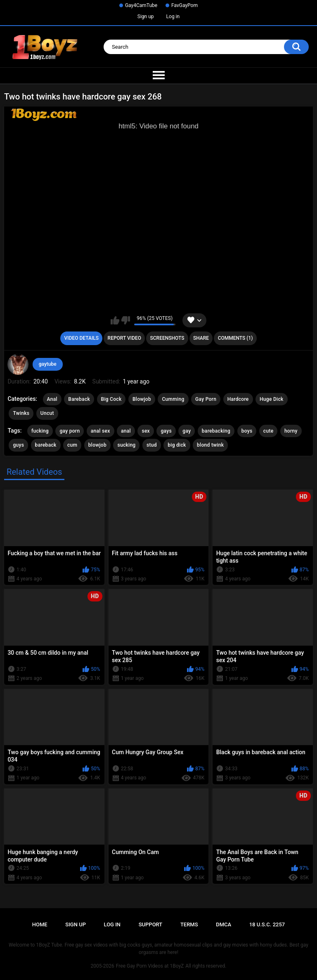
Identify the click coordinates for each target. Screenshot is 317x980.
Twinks (21, 413)
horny (291, 431)
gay (187, 431)
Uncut (47, 413)
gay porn (70, 431)
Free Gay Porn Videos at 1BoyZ (150, 966)
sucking (126, 445)
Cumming (173, 399)
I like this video (115, 320)
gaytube (48, 364)
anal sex (101, 431)
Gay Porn (206, 399)
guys (18, 445)
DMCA (224, 924)
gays (166, 431)
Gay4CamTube (141, 5)
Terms (189, 924)
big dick (177, 445)
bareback (46, 445)
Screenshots (167, 338)
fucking (40, 431)
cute (269, 431)
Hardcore (238, 399)
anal (126, 431)
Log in (173, 17)
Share (201, 338)
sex (146, 431)
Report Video (124, 338)
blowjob (97, 445)
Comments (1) (235, 338)
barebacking (216, 431)
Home (40, 924)
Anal (52, 399)
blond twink (210, 445)
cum (72, 445)
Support (151, 924)
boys (247, 431)
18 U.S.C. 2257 (267, 924)
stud (152, 445)
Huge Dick (272, 399)
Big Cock (111, 399)
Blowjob (142, 399)
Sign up (146, 17)
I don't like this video (126, 320)
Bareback (79, 399)
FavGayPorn (185, 5)
